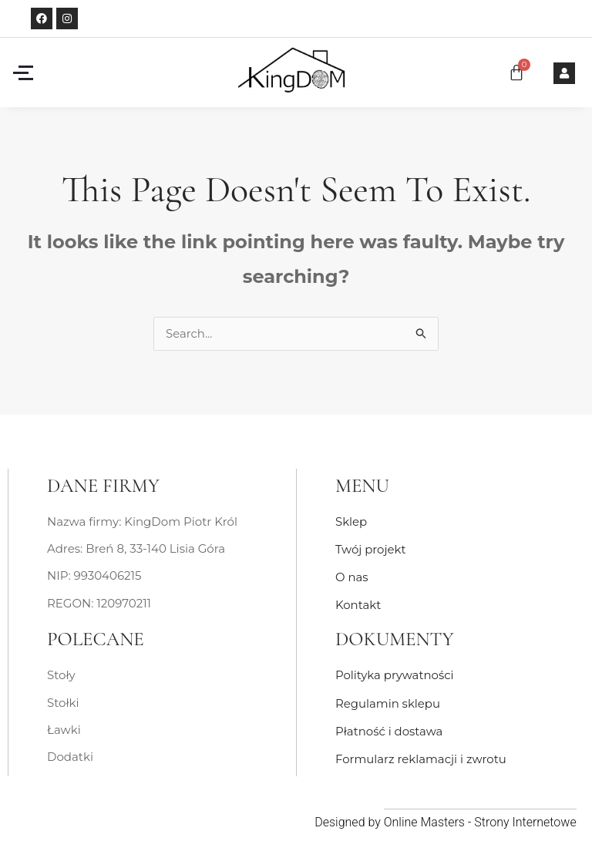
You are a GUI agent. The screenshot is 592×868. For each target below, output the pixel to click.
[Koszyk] (516, 72)
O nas (352, 576)
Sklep (351, 522)
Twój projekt (371, 549)
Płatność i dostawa (389, 728)
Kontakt (358, 604)
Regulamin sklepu (388, 700)
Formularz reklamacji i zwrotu (421, 755)
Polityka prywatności (395, 673)
